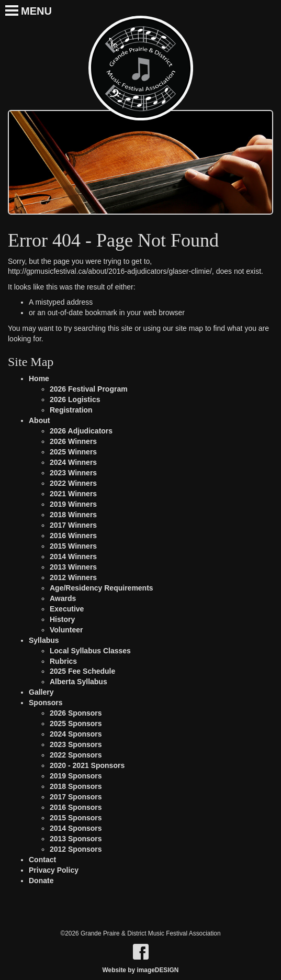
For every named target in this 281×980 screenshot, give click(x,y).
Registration (71, 410)
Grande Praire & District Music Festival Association (141, 68)
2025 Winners (73, 452)
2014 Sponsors (76, 828)
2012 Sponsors (76, 849)
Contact (42, 860)
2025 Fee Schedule (82, 671)
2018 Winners (73, 515)
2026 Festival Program (89, 389)
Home (39, 378)
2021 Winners (73, 494)
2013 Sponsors (76, 839)
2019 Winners (73, 504)
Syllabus (44, 640)
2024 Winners (73, 462)
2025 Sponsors (76, 723)
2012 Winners (73, 577)
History (62, 619)
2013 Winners (73, 567)
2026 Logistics (75, 399)
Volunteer (66, 630)
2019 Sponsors (76, 776)
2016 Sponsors (76, 807)
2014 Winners (73, 556)
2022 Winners (73, 483)
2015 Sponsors (76, 818)
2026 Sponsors (76, 713)
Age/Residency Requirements (102, 588)
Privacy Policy (54, 870)
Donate (41, 881)
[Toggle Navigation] (7, 5)
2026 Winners (73, 441)
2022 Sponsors (76, 755)
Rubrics (63, 661)
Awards (63, 598)
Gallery (41, 692)
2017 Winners (73, 525)
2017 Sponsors (76, 797)
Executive (67, 609)
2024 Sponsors (76, 734)
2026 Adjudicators (81, 431)
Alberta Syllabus (78, 682)
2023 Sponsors (76, 744)
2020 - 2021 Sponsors (87, 765)
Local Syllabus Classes (90, 651)
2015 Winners (73, 546)
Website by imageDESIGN (141, 970)
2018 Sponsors (76, 786)
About (39, 420)
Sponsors (46, 703)
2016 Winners (73, 536)
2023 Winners (73, 473)
